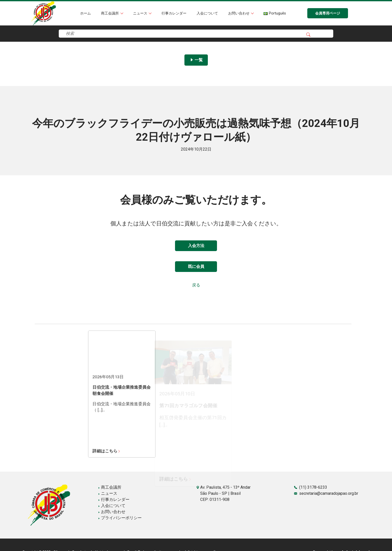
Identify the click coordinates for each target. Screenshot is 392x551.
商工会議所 (110, 13)
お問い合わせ (239, 13)
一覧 (196, 60)
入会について (207, 13)
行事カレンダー (174, 13)
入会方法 (196, 246)
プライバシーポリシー (120, 518)
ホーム (85, 13)
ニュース (141, 13)
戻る (196, 285)
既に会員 (196, 266)
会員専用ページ (328, 13)
